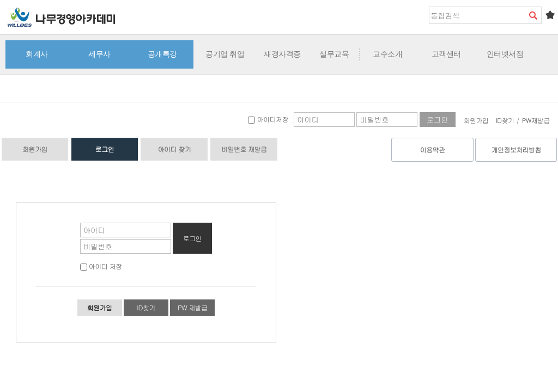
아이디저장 (268, 119)
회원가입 (476, 120)
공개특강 (162, 54)
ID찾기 (505, 120)
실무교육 (334, 54)
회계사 (37, 54)
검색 (533, 15)
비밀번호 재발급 (244, 149)
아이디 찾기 (174, 149)
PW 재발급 (193, 307)
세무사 (99, 54)
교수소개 (387, 54)
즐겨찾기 (550, 15)
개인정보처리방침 (516, 149)
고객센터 (446, 54)
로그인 (105, 149)
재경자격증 (282, 54)
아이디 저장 (101, 266)
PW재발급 (536, 120)
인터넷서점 (505, 54)
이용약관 (433, 149)
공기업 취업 (225, 54)
